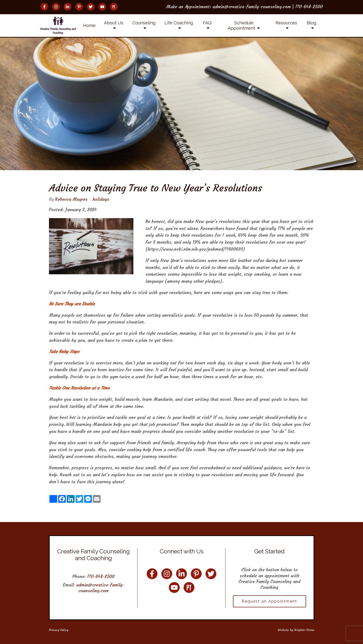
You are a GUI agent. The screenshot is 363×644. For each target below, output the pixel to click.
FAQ (207, 23)
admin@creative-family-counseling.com (100, 588)
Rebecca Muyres (71, 199)
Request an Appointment (269, 601)
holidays (101, 199)
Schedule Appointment (241, 25)
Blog (312, 23)
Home (89, 25)
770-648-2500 (101, 576)
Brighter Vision (304, 630)
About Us (114, 23)
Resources (286, 23)
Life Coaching (179, 23)
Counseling (144, 23)
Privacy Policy (59, 630)
